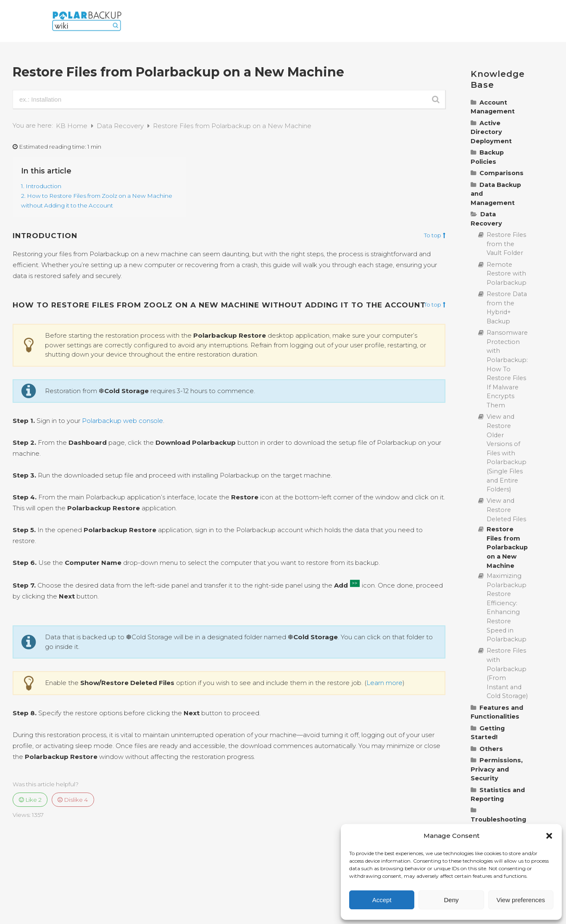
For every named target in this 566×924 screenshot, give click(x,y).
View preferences (521, 900)
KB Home (72, 126)
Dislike (73, 800)
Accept (382, 900)
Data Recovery (121, 126)
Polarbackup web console (122, 421)
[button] (549, 836)
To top (435, 236)
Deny (451, 900)
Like (30, 800)
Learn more (384, 683)
